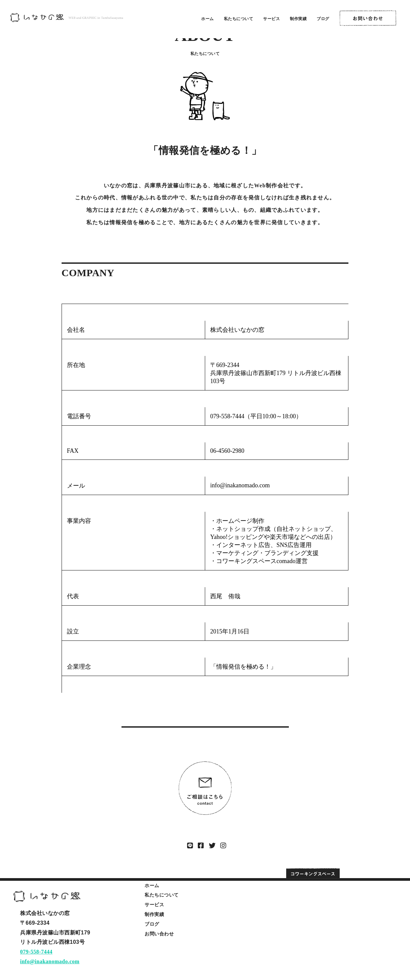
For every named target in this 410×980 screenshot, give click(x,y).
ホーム (208, 19)
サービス (271, 19)
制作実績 (298, 19)
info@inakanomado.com (50, 961)
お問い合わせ (159, 934)
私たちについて (239, 19)
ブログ (323, 19)
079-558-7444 (36, 952)
